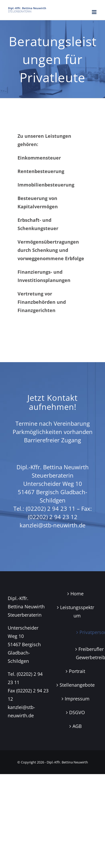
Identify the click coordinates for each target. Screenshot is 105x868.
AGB (77, 726)
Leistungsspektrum (77, 611)
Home (77, 594)
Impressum (77, 699)
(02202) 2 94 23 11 (51, 508)
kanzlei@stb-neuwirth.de (53, 525)
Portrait (77, 671)
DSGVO (77, 712)
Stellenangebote (77, 685)
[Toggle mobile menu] (95, 12)
